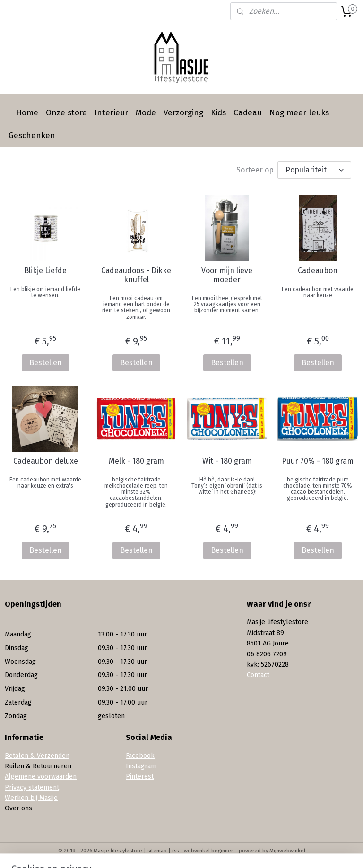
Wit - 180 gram (227, 461)
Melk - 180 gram (136, 461)
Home (27, 113)
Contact (258, 675)
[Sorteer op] (314, 170)
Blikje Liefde (45, 271)
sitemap (157, 851)
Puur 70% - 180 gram (318, 461)
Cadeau (248, 113)
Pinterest (140, 777)
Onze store (66, 113)
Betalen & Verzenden (37, 756)
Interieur (111, 113)
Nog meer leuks (299, 113)
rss (175, 851)
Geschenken (32, 135)
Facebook (140, 756)
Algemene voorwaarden (41, 777)
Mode (146, 113)
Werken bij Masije (31, 798)
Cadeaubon (318, 271)
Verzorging (183, 113)
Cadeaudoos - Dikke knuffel (136, 275)
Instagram (141, 766)
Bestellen (46, 363)
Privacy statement (32, 787)
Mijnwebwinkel (287, 851)
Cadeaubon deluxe (46, 461)
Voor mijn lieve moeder (227, 275)
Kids (218, 113)
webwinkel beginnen (209, 851)
